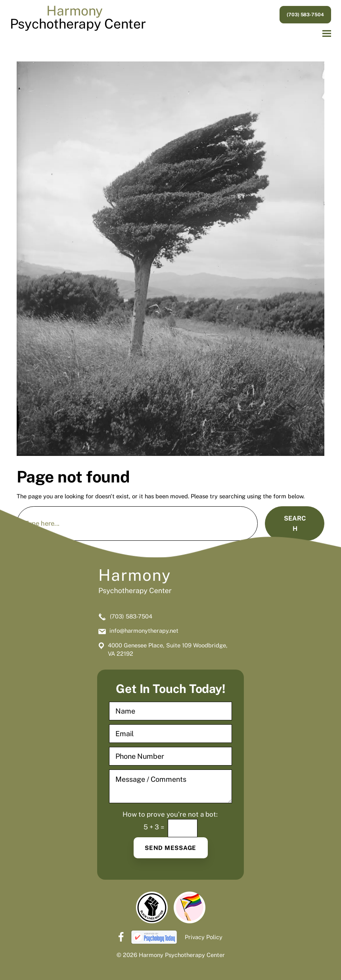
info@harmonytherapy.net (144, 631)
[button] (327, 34)
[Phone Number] (170, 756)
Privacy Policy (204, 937)
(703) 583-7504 (305, 15)
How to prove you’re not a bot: (170, 814)
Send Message (170, 848)
